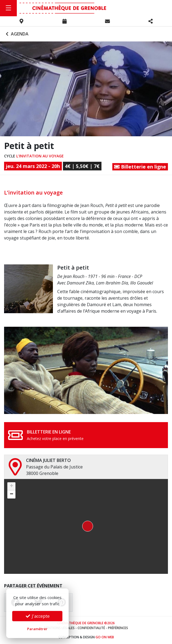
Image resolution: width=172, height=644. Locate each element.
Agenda (16, 34)
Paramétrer (37, 629)
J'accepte (37, 616)
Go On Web (105, 637)
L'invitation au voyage (40, 156)
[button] (86, 526)
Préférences (118, 628)
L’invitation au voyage (33, 192)
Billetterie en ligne (140, 167)
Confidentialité (91, 628)
